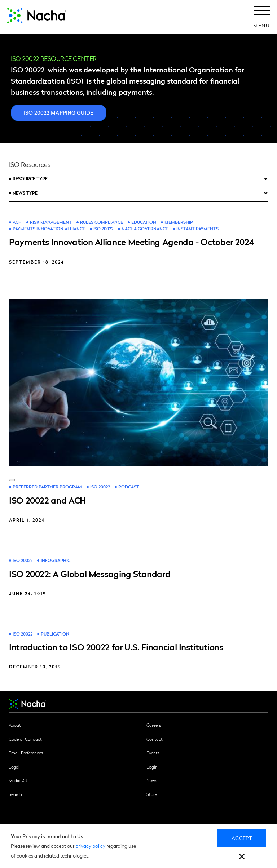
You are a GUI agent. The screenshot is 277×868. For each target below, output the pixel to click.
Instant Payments (197, 229)
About (15, 725)
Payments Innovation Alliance (49, 229)
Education (144, 222)
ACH (17, 222)
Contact (155, 739)
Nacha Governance (145, 229)
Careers (154, 725)
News (152, 780)
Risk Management (51, 222)
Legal (14, 767)
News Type (25, 193)
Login (152, 767)
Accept (242, 838)
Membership (179, 222)
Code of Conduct (25, 739)
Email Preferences (26, 753)
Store (152, 794)
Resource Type (30, 178)
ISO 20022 (103, 229)
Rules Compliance (102, 222)
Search (15, 794)
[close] (242, 857)
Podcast (129, 487)
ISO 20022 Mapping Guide (59, 112)
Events (153, 753)
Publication (55, 634)
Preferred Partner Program (47, 487)
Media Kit (18, 780)
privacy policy (90, 846)
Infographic (56, 560)
